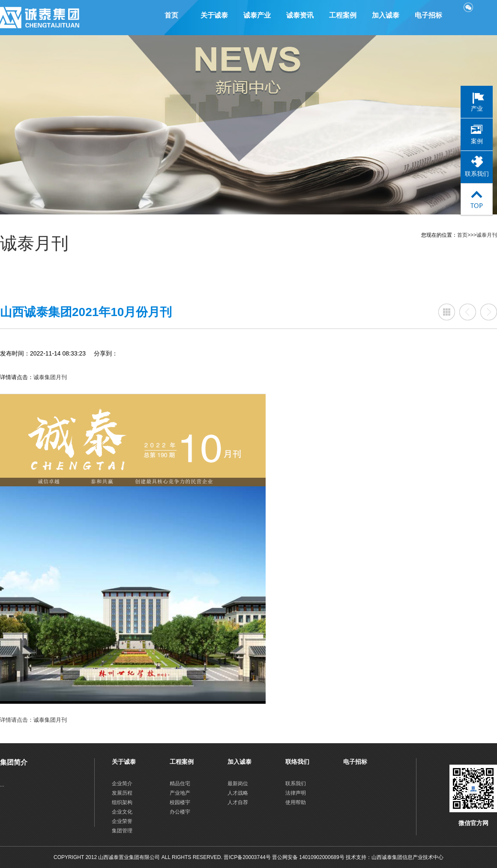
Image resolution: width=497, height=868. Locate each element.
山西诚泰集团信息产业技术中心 (407, 857)
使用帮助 (296, 802)
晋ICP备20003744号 (247, 857)
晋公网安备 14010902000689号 (309, 857)
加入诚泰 (240, 762)
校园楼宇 (180, 802)
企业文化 (122, 812)
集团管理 (122, 831)
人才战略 (238, 793)
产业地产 (180, 793)
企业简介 (122, 784)
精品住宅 (180, 784)
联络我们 (297, 762)
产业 (477, 109)
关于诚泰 (124, 762)
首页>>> (467, 235)
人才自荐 (238, 802)
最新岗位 (238, 784)
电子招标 (355, 762)
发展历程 (122, 793)
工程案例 (182, 762)
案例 (477, 141)
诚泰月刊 (487, 235)
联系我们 (296, 784)
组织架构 (122, 802)
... (2, 785)
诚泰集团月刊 (50, 377)
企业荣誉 (122, 821)
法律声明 (296, 793)
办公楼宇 (180, 812)
